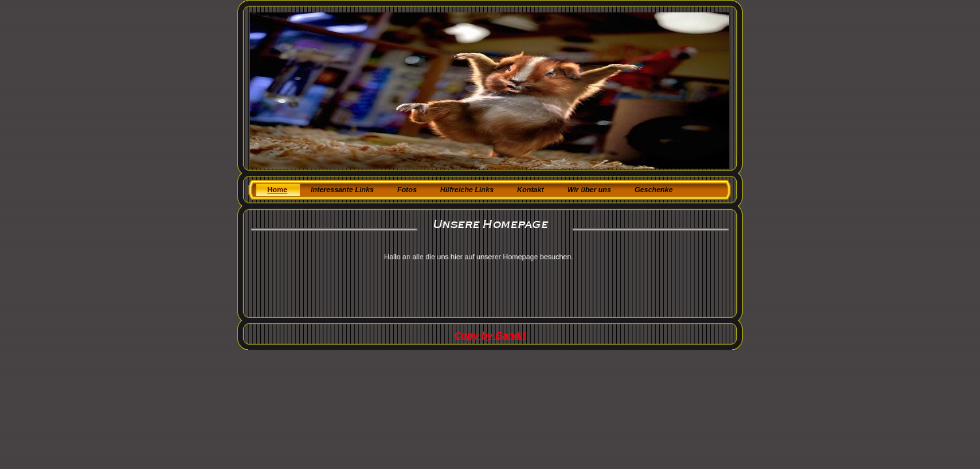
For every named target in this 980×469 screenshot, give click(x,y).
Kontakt (530, 190)
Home (277, 190)
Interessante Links (343, 190)
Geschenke (654, 190)
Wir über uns (589, 190)
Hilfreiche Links (467, 190)
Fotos (407, 190)
